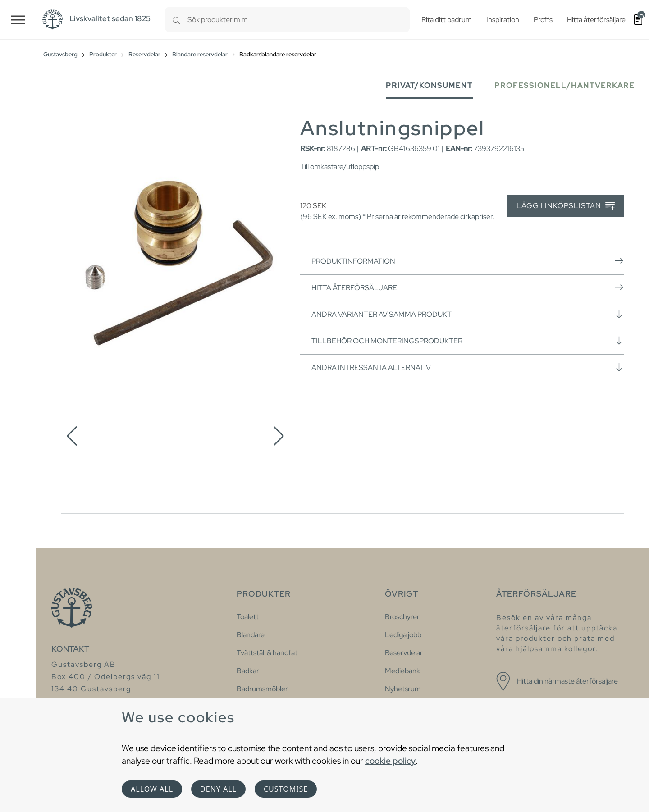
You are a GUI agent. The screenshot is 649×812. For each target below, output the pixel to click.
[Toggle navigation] (18, 20)
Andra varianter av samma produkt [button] (468, 314)
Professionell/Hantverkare (564, 85)
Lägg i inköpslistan (566, 206)
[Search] (176, 20)
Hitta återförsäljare (468, 287)
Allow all (152, 789)
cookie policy (390, 761)
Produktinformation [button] (468, 261)
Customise (286, 789)
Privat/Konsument (429, 85)
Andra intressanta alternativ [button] (468, 367)
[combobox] (299, 20)
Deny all (218, 789)
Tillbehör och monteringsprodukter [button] (468, 341)
